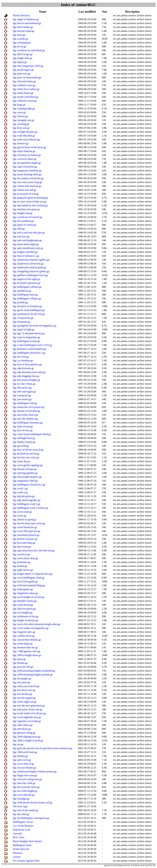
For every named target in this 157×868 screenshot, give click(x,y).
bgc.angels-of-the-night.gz (26, 279)
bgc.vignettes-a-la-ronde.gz (27, 721)
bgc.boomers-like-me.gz (25, 647)
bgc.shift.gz (19, 229)
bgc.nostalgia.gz (21, 799)
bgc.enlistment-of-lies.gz (26, 616)
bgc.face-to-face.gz (23, 430)
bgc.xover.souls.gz (22, 512)
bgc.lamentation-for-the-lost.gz (29, 314)
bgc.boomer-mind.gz (24, 31)
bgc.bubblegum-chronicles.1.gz (29, 353)
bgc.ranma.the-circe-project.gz (29, 407)
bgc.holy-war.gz (21, 128)
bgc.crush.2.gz (20, 492)
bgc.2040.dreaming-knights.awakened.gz (34, 671)
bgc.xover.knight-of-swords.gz (29, 597)
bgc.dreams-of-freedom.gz (27, 411)
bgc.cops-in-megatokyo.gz (27, 337)
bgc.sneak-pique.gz (23, 644)
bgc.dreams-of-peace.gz (25, 539)
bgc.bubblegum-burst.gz (25, 295)
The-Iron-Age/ (20, 806)
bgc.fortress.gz (20, 116)
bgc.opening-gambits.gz (25, 473)
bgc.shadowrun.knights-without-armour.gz (35, 771)
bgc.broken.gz (20, 566)
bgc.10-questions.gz (23, 318)
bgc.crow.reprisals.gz (24, 795)
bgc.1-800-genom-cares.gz (27, 651)
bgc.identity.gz (20, 756)
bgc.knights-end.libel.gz (25, 252)
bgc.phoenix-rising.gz (24, 733)
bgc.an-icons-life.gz (23, 667)
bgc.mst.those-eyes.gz (24, 690)
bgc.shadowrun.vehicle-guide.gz (30, 267)
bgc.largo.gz (19, 105)
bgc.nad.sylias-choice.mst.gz (28, 709)
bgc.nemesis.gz (21, 143)
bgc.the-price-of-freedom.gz (27, 306)
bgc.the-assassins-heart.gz (26, 787)
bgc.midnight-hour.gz (24, 438)
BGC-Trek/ (19, 837)
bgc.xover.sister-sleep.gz (26, 558)
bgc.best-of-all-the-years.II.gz (28, 450)
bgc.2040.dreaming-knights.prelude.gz (33, 675)
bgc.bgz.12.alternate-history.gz (29, 333)
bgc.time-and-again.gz (24, 392)
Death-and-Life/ (21, 849)
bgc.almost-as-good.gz (25, 519)
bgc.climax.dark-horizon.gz (27, 186)
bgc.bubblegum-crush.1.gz (27, 504)
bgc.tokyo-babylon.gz (24, 151)
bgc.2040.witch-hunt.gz (25, 752)
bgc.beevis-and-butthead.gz (27, 23)
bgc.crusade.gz (21, 39)
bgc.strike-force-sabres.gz (26, 89)
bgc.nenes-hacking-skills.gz (27, 174)
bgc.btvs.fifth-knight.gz (25, 791)
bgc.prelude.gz (20, 302)
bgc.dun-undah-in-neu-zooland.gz (30, 205)
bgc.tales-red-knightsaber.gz (27, 240)
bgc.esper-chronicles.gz (25, 167)
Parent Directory (21, 15)
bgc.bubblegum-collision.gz (27, 287)
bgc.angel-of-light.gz (24, 329)
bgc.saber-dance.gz (23, 725)
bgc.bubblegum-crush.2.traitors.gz (31, 508)
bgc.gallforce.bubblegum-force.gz (30, 275)
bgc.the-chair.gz (21, 814)
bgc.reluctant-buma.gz (24, 81)
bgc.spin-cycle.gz (22, 760)
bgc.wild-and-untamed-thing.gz (29, 585)
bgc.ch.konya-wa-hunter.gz (27, 155)
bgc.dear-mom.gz (22, 547)
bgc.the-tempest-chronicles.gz (28, 178)
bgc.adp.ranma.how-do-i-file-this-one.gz (34, 550)
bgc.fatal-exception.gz (24, 609)
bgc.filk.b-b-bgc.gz (23, 54)
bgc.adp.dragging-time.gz (26, 376)
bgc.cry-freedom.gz (23, 360)
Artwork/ (18, 834)
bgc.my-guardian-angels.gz (27, 163)
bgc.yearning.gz (21, 124)
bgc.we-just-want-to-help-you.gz (30, 202)
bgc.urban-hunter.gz (23, 93)
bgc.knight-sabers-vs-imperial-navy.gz (33, 574)
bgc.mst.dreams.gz (23, 694)
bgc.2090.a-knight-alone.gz (27, 655)
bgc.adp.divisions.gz (23, 368)
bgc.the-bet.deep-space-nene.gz (29, 523)
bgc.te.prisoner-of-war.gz (26, 194)
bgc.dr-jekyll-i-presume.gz (27, 283)
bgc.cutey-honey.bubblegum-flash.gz (32, 434)
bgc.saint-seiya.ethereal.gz (26, 139)
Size (105, 12)
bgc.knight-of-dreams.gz (26, 620)
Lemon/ (17, 857)
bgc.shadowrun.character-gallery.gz (31, 260)
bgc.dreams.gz (20, 663)
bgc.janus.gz (19, 659)
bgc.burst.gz (19, 35)
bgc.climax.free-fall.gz (25, 190)
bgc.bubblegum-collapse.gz (27, 298)
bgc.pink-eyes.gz (22, 74)
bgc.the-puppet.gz (22, 678)
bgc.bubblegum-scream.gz (26, 341)
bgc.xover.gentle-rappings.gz (28, 465)
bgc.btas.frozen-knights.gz (26, 380)
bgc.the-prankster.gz (23, 221)
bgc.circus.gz (20, 516)
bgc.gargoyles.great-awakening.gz (31, 198)
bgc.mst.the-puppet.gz (24, 698)
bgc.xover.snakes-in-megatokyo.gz (31, 628)
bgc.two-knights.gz (23, 613)
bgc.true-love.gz (21, 236)
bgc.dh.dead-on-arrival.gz (26, 454)
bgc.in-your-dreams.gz (25, 768)
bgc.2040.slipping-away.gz (27, 737)
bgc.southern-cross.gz (24, 85)
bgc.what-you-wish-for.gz (26, 686)
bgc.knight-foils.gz (23, 58)
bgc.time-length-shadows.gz (27, 477)
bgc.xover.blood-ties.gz (25, 527)
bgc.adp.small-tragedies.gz (27, 500)
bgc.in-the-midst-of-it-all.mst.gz (29, 713)
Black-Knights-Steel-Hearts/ (28, 841)
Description (132, 12)
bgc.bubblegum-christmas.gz (28, 423)
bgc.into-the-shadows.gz (25, 419)
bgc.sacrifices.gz (21, 554)
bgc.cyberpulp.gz (22, 43)
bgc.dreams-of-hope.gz (25, 469)
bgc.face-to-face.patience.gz (27, 364)
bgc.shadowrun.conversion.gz (28, 264)
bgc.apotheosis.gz (22, 291)
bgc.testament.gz (22, 322)
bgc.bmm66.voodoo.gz (25, 601)
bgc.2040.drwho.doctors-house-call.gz (33, 802)
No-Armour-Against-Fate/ (26, 861)
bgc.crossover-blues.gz (25, 159)
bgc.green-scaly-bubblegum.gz (29, 310)
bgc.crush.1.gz (20, 488)
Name (43, 12)
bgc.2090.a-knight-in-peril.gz (28, 740)
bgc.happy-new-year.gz (25, 775)
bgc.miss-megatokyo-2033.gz (28, 66)
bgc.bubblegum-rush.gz (25, 403)
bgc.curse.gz (19, 112)
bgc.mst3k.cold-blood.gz (26, 97)
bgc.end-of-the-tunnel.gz (26, 810)
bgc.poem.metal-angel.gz (26, 244)
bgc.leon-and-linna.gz (24, 543)
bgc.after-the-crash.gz (24, 783)
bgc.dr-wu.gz (20, 46)
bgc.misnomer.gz (22, 562)
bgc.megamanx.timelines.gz (27, 171)
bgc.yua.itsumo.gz (22, 399)
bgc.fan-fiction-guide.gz (25, 581)
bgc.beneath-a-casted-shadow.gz (30, 349)
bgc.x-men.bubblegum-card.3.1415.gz (33, 345)
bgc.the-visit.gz (21, 357)
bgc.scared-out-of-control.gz (28, 217)
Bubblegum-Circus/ (23, 822)
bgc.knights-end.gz (23, 213)
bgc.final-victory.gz (23, 426)
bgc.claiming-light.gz (24, 108)
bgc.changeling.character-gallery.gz (31, 271)
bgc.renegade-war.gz (24, 120)
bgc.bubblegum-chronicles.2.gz (29, 485)
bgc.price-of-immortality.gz (27, 77)
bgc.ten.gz (18, 744)
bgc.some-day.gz (21, 461)
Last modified (87, 12)
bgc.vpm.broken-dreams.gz (27, 640)
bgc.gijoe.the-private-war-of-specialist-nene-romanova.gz (43, 748)
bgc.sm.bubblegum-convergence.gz (31, 818)
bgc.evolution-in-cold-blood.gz (29, 50)
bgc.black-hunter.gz (23, 27)
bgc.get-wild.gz (21, 446)
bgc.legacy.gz (20, 62)
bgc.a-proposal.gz (22, 395)
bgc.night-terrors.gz (23, 570)
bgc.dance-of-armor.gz (25, 225)
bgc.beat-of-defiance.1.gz (26, 256)
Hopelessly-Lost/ (22, 830)
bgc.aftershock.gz (22, 729)
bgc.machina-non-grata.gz (26, 209)
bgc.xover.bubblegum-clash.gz (29, 578)
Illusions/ (18, 853)
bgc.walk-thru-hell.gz (24, 136)
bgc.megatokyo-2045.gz (25, 481)
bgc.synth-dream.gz (23, 605)
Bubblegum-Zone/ (22, 845)
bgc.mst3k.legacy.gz (23, 70)
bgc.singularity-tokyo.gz (25, 593)
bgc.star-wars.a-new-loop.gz (27, 182)
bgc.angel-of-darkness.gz (26, 19)
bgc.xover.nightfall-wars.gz (27, 717)
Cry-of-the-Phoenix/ (23, 826)
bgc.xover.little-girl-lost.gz (27, 531)
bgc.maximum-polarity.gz (26, 535)
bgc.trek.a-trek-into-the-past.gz (29, 233)
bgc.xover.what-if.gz (24, 764)
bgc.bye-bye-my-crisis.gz (26, 457)
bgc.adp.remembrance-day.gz (28, 248)
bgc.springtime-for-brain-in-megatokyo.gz (35, 326)
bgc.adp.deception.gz (24, 496)
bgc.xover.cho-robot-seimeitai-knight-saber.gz (37, 624)
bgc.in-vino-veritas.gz (24, 384)
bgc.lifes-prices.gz (22, 388)
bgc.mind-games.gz (23, 589)
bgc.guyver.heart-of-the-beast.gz (30, 147)
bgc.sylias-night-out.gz (25, 702)
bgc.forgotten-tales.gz (24, 632)
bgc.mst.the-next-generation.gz (29, 706)
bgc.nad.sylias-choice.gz (26, 415)
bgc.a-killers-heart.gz (24, 636)
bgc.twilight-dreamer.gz (25, 132)
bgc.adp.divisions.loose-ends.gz (29, 372)
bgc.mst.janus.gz (21, 682)
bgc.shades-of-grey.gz (24, 442)
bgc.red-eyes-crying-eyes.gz (27, 779)
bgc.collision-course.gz (25, 101)
